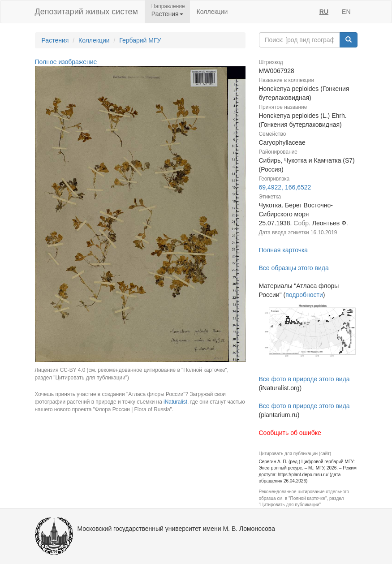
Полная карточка (284, 250)
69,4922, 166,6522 (285, 187)
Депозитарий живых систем (86, 12)
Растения (55, 40)
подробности (304, 295)
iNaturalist (175, 402)
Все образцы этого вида (294, 268)
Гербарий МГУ (140, 40)
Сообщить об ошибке (290, 433)
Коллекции (212, 12)
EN (346, 12)
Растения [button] (167, 14)
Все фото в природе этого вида (304, 379)
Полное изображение (66, 62)
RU (324, 12)
